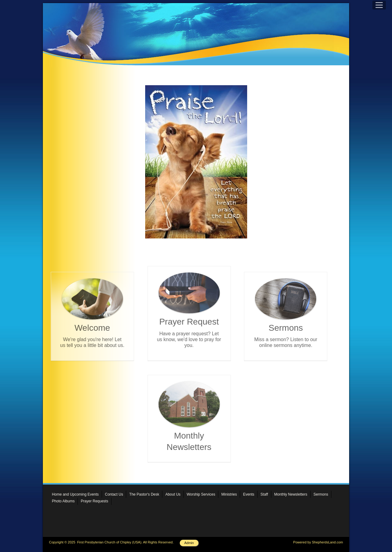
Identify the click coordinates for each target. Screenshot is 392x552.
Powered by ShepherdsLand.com (318, 542)
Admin (189, 543)
